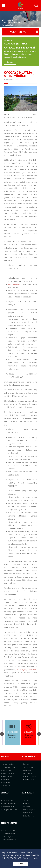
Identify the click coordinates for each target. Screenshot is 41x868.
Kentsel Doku (28, 813)
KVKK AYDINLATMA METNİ (11, 840)
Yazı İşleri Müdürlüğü (10, 804)
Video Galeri (7, 786)
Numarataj (27, 770)
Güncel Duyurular (9, 773)
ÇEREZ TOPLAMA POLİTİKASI (11, 831)
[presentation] (2, 734)
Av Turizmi (27, 807)
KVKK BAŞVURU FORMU (11, 837)
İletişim (10, 62)
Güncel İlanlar (7, 776)
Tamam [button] (20, 864)
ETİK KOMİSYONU (9, 834)
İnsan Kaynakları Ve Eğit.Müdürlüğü (11, 807)
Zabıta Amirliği (8, 801)
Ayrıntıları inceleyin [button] (30, 858)
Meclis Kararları (8, 764)
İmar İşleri (27, 764)
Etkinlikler (6, 780)
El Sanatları (27, 804)
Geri (36, 20)
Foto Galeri (7, 783)
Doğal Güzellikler (29, 816)
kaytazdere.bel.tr (15, 284)
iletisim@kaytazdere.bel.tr (27, 670)
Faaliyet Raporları (9, 767)
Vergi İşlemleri (28, 773)
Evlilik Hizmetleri (29, 780)
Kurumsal (9, 20)
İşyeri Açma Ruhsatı (30, 776)
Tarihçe (26, 801)
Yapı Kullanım (28, 767)
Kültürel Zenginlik (29, 810)
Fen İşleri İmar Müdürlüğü (11, 810)
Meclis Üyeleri (7, 770)
